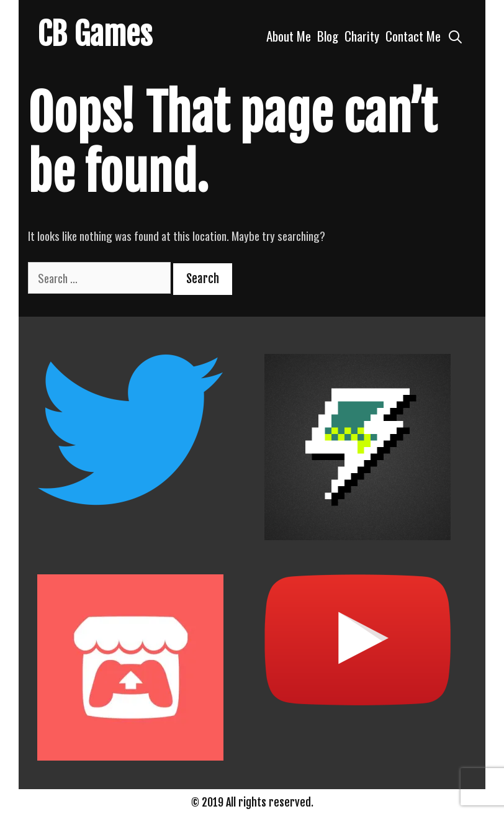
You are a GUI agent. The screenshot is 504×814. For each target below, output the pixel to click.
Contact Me (413, 36)
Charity (362, 36)
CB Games (95, 34)
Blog (328, 36)
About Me (289, 36)
